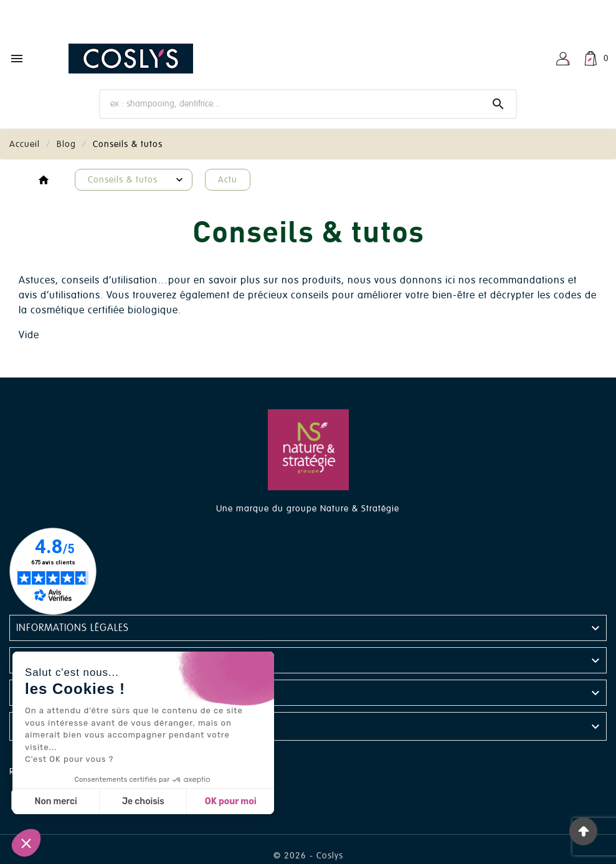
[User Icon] (563, 59)
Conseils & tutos (123, 180)
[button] (26, 843)
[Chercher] (291, 103)
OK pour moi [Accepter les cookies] (231, 801)
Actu (228, 180)
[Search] (498, 104)
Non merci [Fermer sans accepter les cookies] (55, 801)
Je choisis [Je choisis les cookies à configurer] (143, 801)
